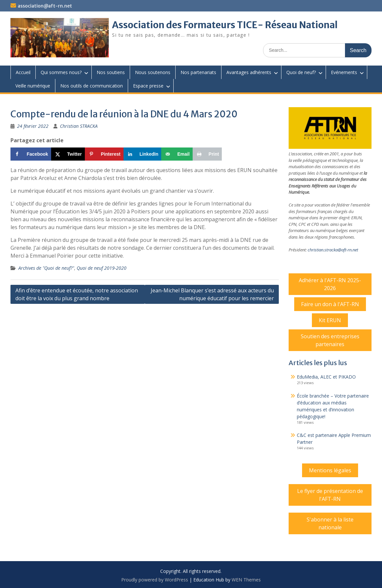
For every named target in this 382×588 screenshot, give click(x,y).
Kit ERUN (330, 320)
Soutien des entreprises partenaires (330, 340)
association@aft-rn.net (45, 6)
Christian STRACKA (79, 126)
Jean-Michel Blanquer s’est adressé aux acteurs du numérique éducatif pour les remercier (212, 294)
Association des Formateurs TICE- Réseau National (225, 25)
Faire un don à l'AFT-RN (330, 304)
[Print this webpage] (207, 154)
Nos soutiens (111, 72)
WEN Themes (246, 580)
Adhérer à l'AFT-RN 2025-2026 (330, 284)
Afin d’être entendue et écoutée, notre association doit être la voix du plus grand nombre (77, 294)
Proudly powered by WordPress (155, 580)
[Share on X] (68, 154)
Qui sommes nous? (61, 72)
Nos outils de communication (92, 86)
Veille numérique (33, 86)
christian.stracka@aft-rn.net (333, 250)
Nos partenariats (198, 72)
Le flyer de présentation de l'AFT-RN (330, 495)
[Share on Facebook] (31, 154)
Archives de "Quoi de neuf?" (46, 268)
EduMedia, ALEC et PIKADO (326, 377)
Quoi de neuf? (301, 72)
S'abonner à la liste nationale (330, 523)
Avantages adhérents (249, 72)
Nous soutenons (153, 72)
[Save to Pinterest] (104, 154)
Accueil (23, 72)
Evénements (344, 72)
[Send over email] (177, 154)
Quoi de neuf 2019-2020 (102, 268)
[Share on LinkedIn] (143, 154)
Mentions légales (330, 470)
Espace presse (148, 86)
